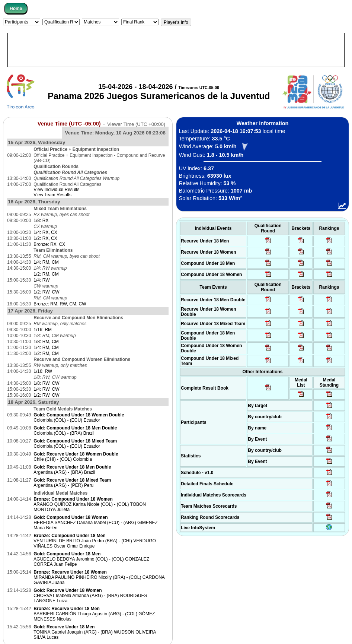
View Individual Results (56, 190)
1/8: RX (41, 221)
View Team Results (52, 195)
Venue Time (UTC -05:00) (69, 124)
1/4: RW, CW (46, 389)
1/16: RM (43, 330)
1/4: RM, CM (46, 262)
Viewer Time (136, 124)
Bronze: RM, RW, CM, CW (60, 304)
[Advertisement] (176, 50)
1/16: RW (43, 371)
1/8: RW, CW (46, 383)
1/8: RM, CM (46, 342)
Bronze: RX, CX (49, 244)
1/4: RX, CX (45, 232)
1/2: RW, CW (46, 292)
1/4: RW (41, 280)
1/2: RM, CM (46, 274)
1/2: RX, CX (45, 238)
